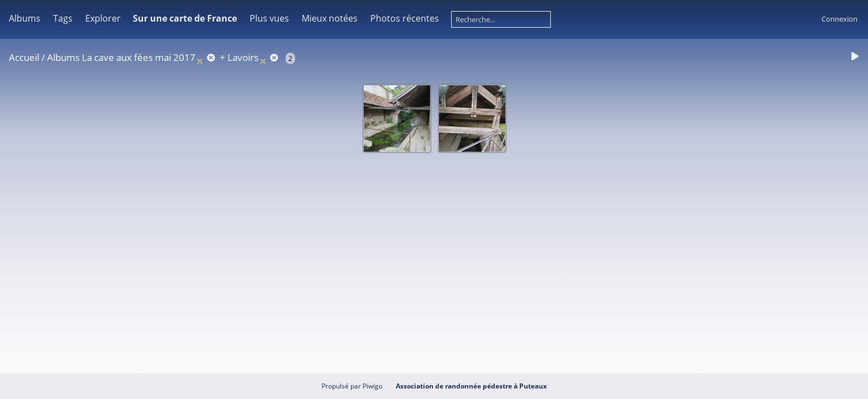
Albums (25, 18)
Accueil (24, 57)
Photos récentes (405, 18)
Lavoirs (243, 57)
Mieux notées (330, 18)
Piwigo (373, 386)
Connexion (839, 19)
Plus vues (269, 18)
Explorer (103, 18)
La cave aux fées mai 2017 (139, 57)
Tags (63, 18)
